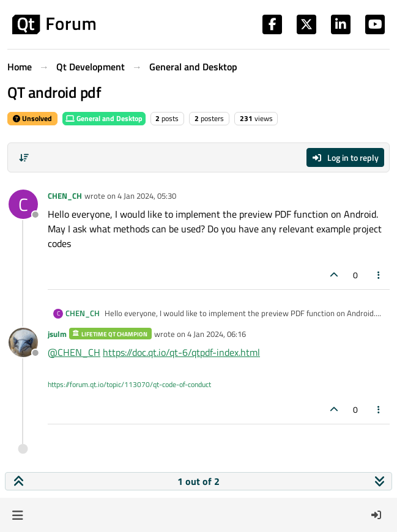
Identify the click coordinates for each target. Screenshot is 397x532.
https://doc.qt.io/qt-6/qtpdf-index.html (181, 352)
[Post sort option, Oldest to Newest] (24, 158)
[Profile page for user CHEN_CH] (23, 204)
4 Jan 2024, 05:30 (147, 196)
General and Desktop (104, 118)
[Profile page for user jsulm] (23, 342)
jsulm (57, 334)
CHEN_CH (65, 196)
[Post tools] (379, 275)
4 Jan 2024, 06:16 (217, 334)
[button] (17, 515)
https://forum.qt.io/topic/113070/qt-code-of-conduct (129, 384)
